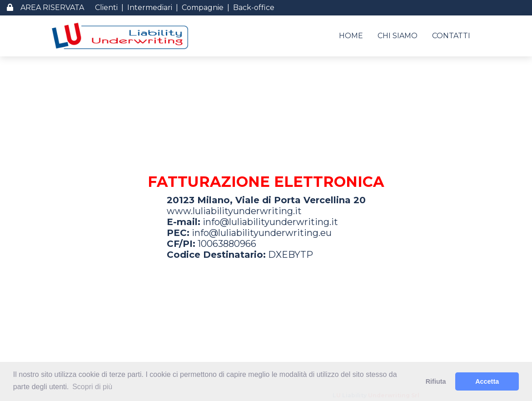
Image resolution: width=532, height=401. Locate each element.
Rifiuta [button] (436, 381)
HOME (351, 36)
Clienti (106, 8)
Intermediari (150, 8)
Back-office (254, 8)
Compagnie (203, 8)
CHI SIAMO (398, 36)
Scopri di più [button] (92, 387)
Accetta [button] (487, 381)
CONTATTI (451, 36)
